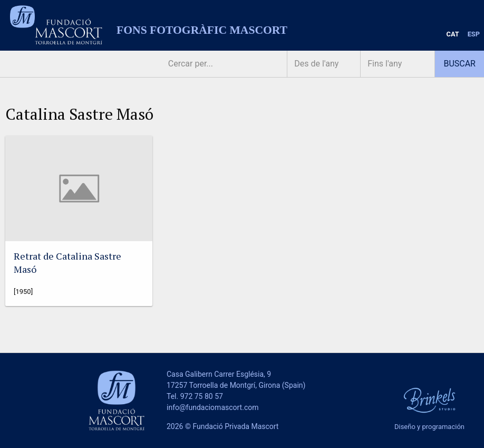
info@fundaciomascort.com (212, 407)
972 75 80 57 (202, 396)
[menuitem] (453, 35)
